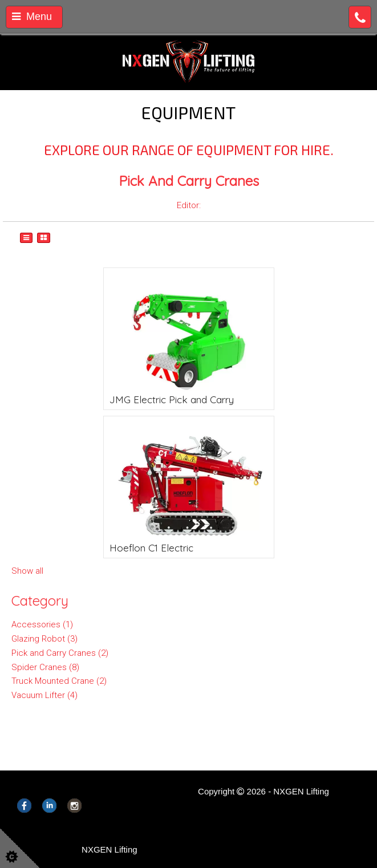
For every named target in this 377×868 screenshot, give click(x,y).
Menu (32, 17)
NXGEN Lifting (110, 849)
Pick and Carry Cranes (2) (60, 653)
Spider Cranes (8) (45, 667)
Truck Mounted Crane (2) (59, 681)
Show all (27, 571)
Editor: (189, 205)
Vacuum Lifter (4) (44, 695)
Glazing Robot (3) (44, 639)
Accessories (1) (42, 624)
